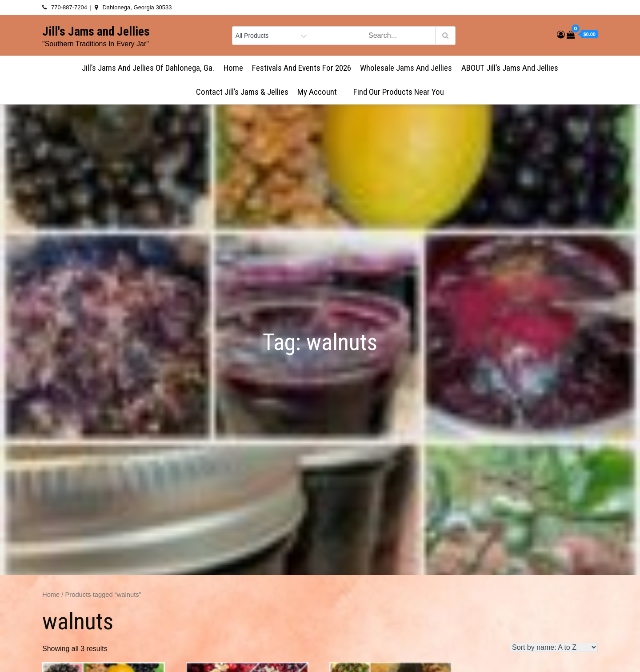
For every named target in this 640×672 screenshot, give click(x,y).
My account (321, 92)
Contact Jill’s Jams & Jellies (242, 92)
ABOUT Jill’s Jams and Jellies (510, 68)
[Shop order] (554, 647)
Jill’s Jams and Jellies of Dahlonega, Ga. (148, 68)
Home (233, 68)
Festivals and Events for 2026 (302, 68)
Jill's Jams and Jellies (96, 32)
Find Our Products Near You (399, 92)
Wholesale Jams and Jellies (406, 68)
